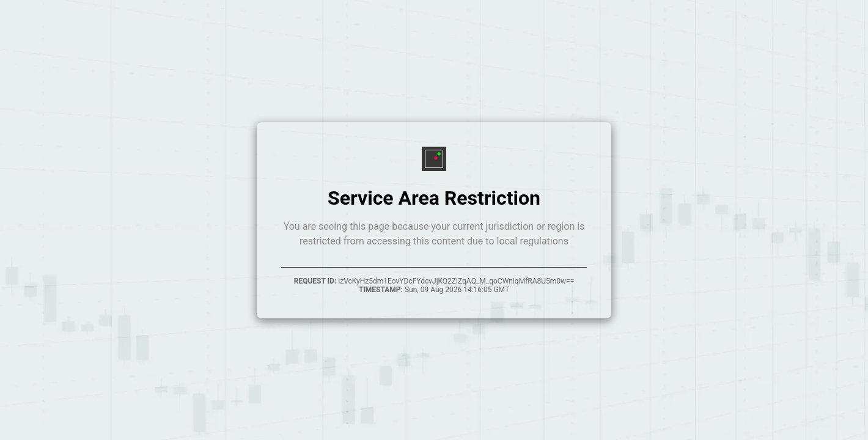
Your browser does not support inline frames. (434, 220)
